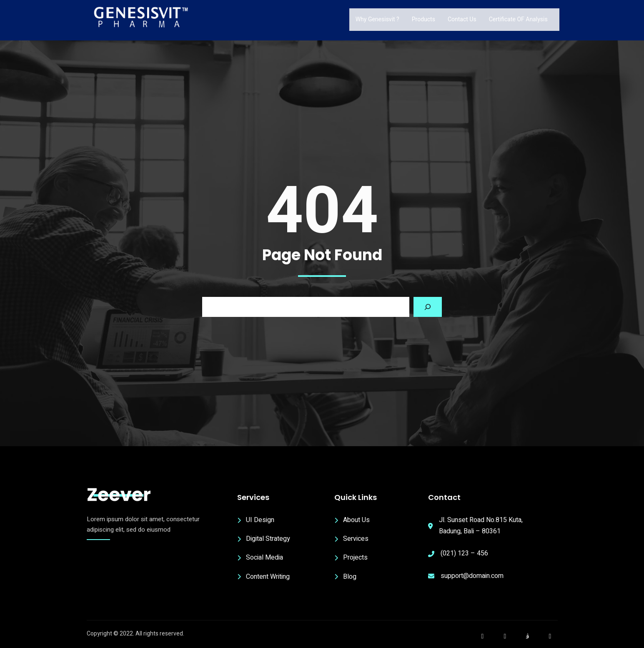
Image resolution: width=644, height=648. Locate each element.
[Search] (428, 307)
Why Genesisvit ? (377, 19)
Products (423, 19)
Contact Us (462, 19)
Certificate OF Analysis (518, 19)
